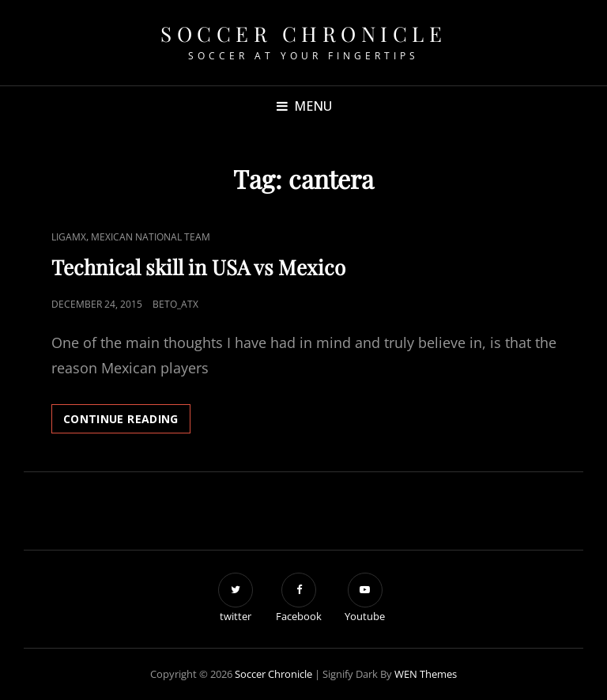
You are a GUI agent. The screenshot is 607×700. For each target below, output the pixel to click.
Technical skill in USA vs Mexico (198, 267)
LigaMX (69, 237)
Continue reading (127, 422)
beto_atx (175, 304)
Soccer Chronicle (303, 34)
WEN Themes (426, 674)
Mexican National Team (151, 237)
